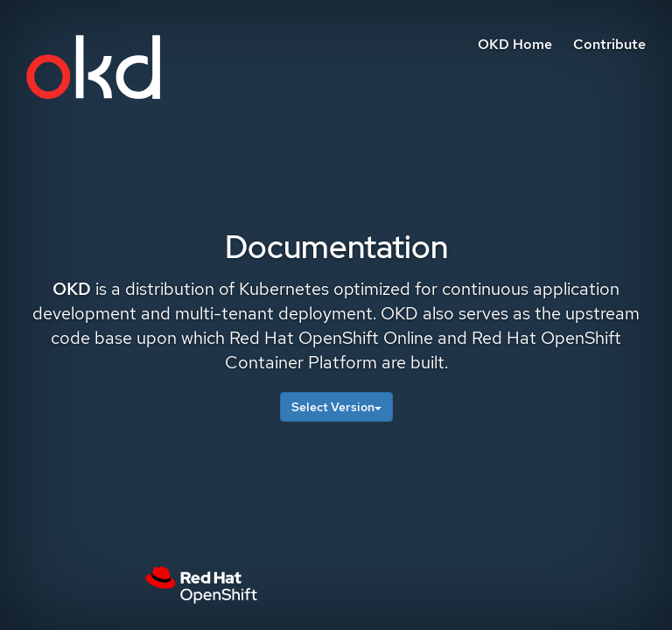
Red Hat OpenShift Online (331, 338)
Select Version (336, 407)
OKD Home (515, 44)
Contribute (609, 44)
